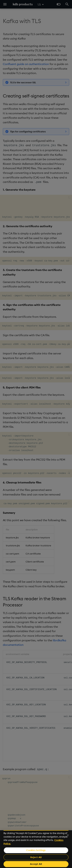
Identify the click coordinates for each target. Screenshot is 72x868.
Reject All (36, 857)
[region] (36, 849)
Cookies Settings (36, 850)
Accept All (36, 864)
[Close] (68, 835)
